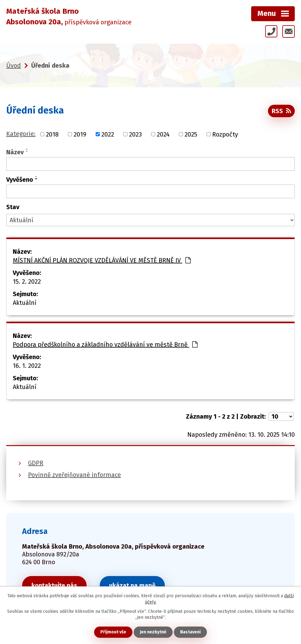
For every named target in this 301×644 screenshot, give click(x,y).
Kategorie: (21, 134)
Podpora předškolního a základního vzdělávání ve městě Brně (105, 344)
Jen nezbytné (153, 632)
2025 (191, 134)
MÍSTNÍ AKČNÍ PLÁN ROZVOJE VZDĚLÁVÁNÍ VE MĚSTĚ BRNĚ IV (102, 260)
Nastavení (190, 632)
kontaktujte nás (54, 585)
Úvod (14, 65)
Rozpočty (225, 134)
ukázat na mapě (132, 585)
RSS (281, 111)
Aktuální (25, 303)
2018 (52, 134)
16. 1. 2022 (27, 366)
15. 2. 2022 (27, 281)
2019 (80, 134)
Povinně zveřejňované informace (74, 475)
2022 (108, 134)
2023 (135, 134)
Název (15, 152)
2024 (163, 134)
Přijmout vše (113, 632)
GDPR (36, 463)
